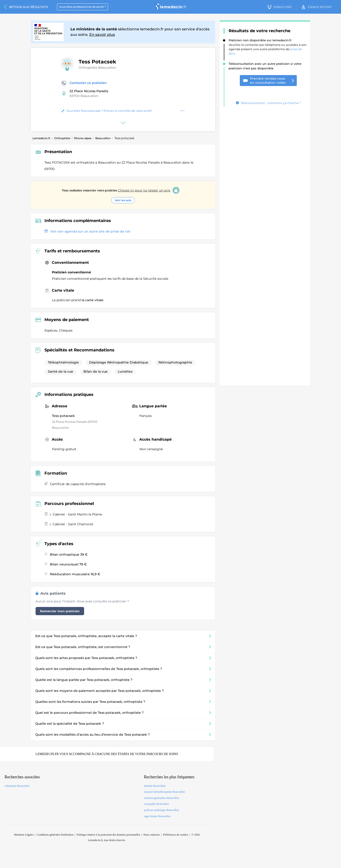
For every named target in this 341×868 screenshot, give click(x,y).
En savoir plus (102, 35)
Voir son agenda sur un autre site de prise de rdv (88, 231)
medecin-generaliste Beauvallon (162, 798)
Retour (28, 7)
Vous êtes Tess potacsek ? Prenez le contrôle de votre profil (107, 111)
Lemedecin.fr (41, 138)
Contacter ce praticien (84, 83)
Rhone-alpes (83, 138)
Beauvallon (103, 138)
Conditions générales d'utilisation (55, 835)
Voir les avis (123, 200)
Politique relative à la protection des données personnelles (108, 835)
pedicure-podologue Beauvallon (162, 810)
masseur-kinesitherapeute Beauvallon (164, 792)
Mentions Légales (24, 835)
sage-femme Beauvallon (157, 816)
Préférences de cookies (176, 835)
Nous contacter (152, 835)
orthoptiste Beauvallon (17, 786)
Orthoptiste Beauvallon (97, 68)
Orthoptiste (62, 138)
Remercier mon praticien (60, 611)
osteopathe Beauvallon (156, 804)
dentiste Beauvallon (155, 786)
